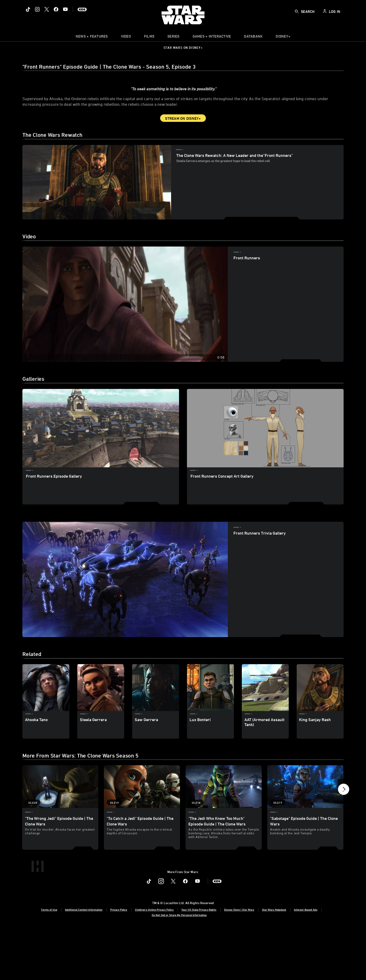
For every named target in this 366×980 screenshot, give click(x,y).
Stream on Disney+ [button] (183, 156)
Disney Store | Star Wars (239, 962)
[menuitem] (126, 37)
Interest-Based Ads (306, 962)
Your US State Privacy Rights (199, 962)
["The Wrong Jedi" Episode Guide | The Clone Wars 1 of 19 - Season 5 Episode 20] (60, 824)
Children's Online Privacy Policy (154, 962)
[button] (344, 828)
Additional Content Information (84, 962)
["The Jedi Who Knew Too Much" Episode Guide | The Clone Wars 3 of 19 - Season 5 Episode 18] (224, 824)
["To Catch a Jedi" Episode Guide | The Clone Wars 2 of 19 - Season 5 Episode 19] (142, 824)
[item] (92, 37)
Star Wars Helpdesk (274, 962)
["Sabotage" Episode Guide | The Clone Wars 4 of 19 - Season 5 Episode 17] (305, 824)
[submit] (297, 11)
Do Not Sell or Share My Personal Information (179, 967)
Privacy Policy (119, 962)
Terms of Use (49, 962)
